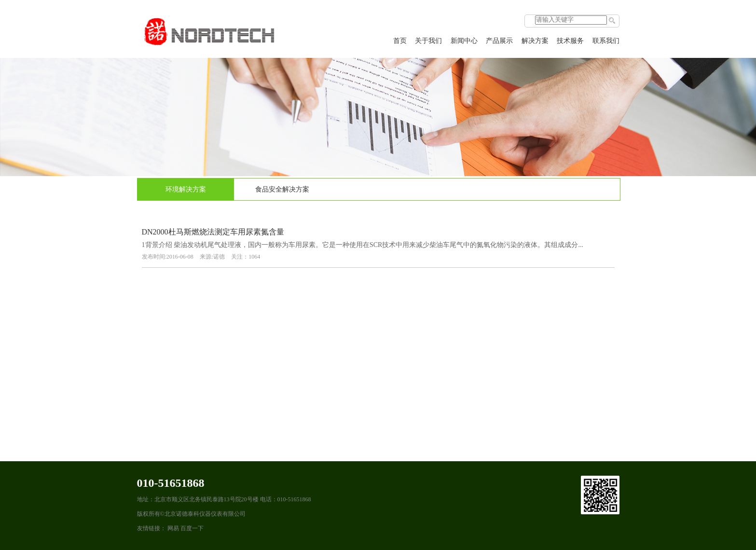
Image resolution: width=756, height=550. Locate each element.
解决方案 (535, 41)
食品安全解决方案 (282, 189)
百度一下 (192, 528)
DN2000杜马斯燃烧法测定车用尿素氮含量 (213, 232)
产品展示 (499, 41)
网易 (173, 528)
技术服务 (570, 41)
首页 (400, 41)
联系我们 (606, 41)
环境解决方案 (186, 189)
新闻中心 (464, 41)
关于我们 (428, 41)
